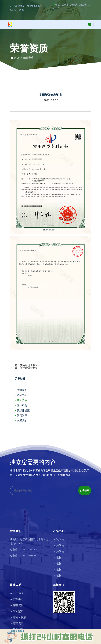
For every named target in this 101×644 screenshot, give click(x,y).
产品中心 (21, 395)
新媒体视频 (22, 410)
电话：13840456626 (23, 556)
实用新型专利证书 (30, 365)
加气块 (58, 545)
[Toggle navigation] (90, 24)
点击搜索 (85, 490)
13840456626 (17, 10)
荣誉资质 (21, 400)
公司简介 (21, 390)
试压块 (58, 539)
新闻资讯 (21, 416)
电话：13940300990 (23, 550)
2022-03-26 (51, 100)
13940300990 (34, 6)
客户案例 (21, 405)
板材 (57, 557)
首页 (14, 58)
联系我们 (21, 421)
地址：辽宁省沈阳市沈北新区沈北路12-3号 (72, 7)
